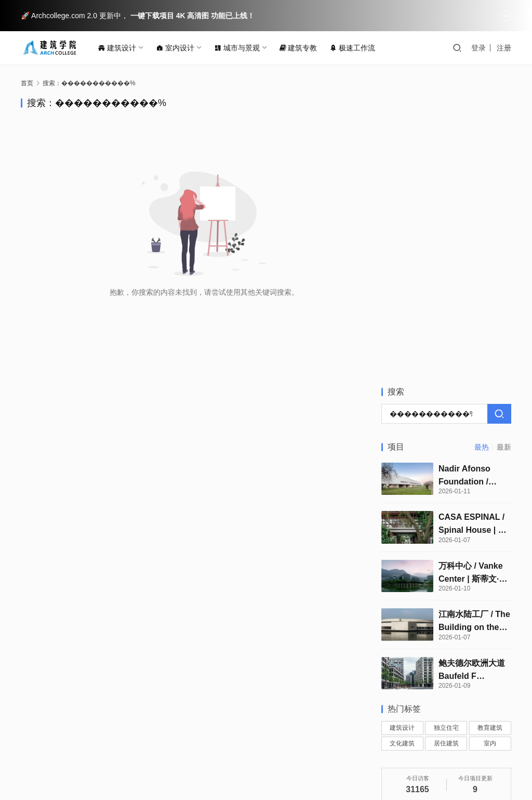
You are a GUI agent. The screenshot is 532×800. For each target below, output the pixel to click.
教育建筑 (490, 438)
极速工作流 (355, 48)
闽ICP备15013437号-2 (66, 769)
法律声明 (194, 742)
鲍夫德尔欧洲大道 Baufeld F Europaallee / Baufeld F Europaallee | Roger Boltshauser (472, 381)
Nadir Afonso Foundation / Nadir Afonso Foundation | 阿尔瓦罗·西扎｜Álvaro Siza (473, 186)
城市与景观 (240, 48)
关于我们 (35, 742)
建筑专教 (301, 48)
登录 (478, 48)
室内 (490, 454)
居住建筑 (446, 454)
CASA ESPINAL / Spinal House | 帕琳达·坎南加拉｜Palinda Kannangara (473, 235)
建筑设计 (120, 48)
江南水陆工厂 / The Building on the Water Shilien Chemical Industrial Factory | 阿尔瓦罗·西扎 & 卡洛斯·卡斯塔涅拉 (474, 332)
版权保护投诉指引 (136, 742)
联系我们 (78, 742)
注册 (504, 48)
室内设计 (178, 48)
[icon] (470, 755)
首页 (27, 83)
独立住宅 (446, 438)
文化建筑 (402, 454)
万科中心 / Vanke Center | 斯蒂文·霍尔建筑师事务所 (473, 284)
